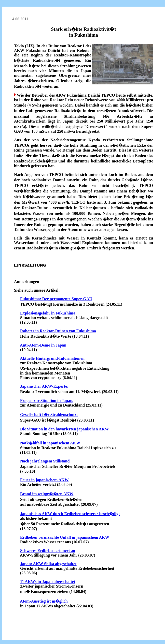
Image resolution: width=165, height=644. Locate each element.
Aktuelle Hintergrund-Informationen (52, 358)
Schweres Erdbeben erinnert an (48, 551)
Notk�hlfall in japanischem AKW (50, 443)
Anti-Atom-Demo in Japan (43, 345)
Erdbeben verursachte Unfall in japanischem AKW (65, 537)
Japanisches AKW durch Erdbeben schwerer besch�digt (70, 514)
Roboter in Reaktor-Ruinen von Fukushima (58, 331)
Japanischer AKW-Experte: (44, 386)
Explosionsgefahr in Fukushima (48, 313)
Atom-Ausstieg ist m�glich (44, 601)
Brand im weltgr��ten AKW (47, 494)
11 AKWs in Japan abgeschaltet (48, 582)
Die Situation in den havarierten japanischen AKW (64, 429)
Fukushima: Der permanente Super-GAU (56, 299)
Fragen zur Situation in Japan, (47, 401)
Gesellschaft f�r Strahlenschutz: (49, 415)
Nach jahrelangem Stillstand (45, 461)
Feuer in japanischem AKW (44, 480)
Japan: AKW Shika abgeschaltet (48, 564)
